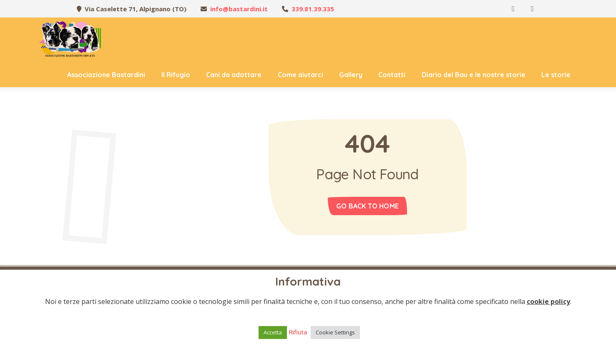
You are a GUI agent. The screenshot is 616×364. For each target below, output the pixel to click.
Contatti (392, 75)
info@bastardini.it (239, 9)
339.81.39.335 (313, 9)
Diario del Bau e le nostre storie (474, 75)
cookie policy (548, 301)
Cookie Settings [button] (335, 332)
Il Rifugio (176, 75)
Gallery (351, 75)
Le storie (556, 75)
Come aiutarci (300, 75)
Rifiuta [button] (298, 332)
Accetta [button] (273, 332)
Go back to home (367, 206)
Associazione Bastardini (106, 75)
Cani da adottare (234, 75)
